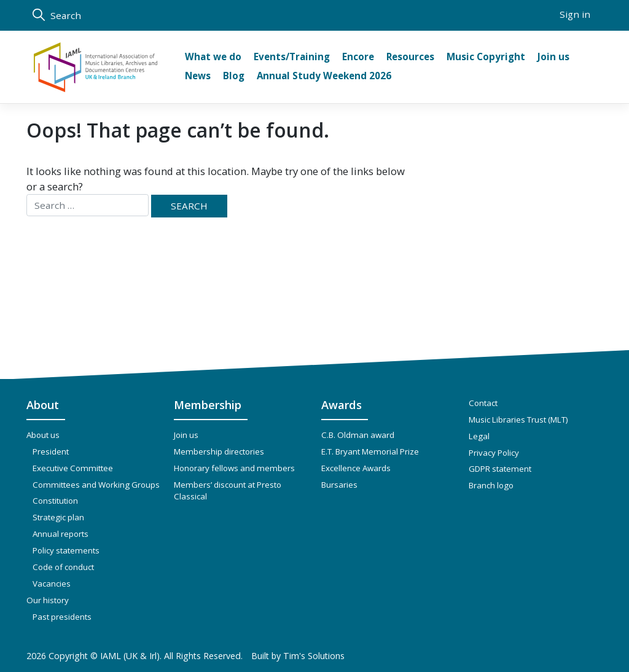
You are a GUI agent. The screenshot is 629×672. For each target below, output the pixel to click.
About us (43, 435)
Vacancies (52, 584)
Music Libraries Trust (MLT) (518, 420)
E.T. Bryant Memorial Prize (370, 451)
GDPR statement (500, 469)
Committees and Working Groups (96, 485)
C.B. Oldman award (358, 435)
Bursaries (339, 485)
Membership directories (219, 451)
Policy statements (66, 550)
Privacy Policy (494, 453)
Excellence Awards (356, 468)
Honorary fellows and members (234, 468)
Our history (48, 600)
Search (57, 15)
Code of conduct (63, 567)
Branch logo (491, 485)
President (51, 451)
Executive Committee (73, 468)
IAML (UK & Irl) (130, 656)
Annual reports (61, 534)
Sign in (575, 14)
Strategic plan (58, 517)
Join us (186, 435)
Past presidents (62, 617)
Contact (483, 403)
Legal (479, 436)
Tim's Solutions (314, 656)
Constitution (55, 501)
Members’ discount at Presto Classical (228, 491)
